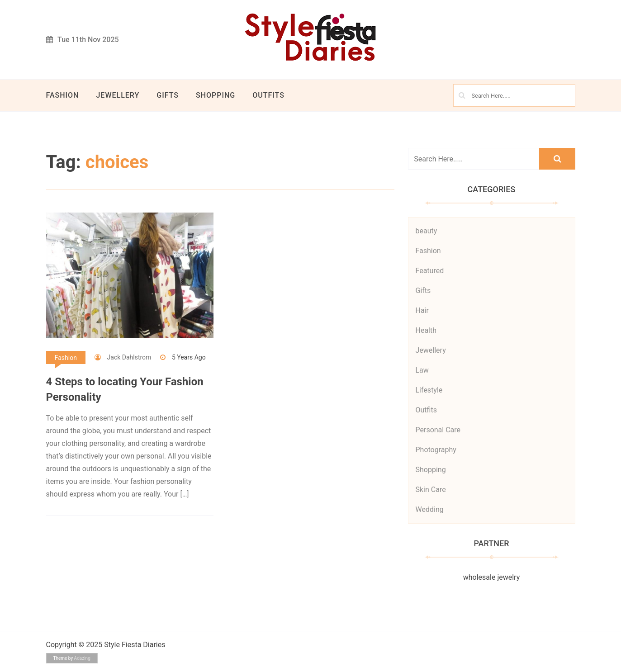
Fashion (63, 95)
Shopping (216, 95)
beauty (427, 231)
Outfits (268, 95)
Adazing (82, 658)
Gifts (168, 95)
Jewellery (118, 95)
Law (422, 370)
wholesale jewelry (491, 577)
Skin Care (431, 490)
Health (426, 330)
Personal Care (438, 430)
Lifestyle (429, 390)
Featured (430, 271)
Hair (422, 310)
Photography (436, 450)
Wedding (430, 509)
